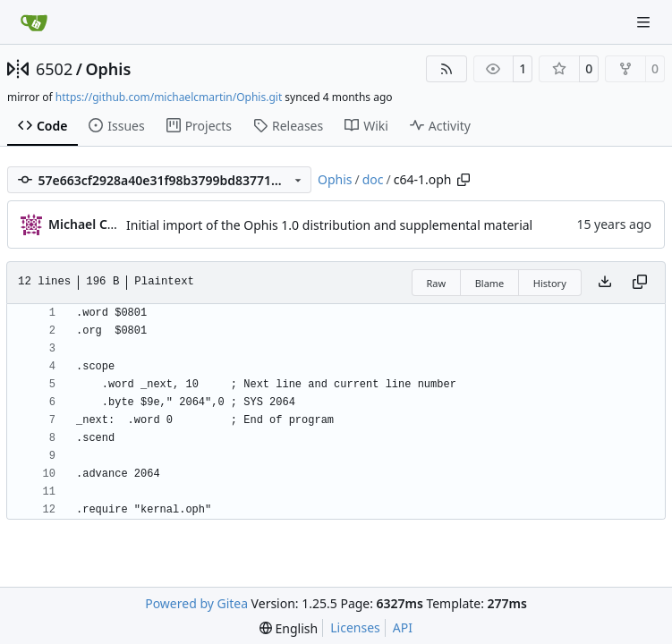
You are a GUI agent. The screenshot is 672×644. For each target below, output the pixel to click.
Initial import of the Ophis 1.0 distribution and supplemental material (329, 225)
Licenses (355, 627)
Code (43, 126)
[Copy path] (464, 180)
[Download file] (605, 283)
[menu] (289, 628)
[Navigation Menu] (645, 22)
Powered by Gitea (196, 603)
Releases (288, 126)
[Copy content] (640, 283)
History (550, 283)
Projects (199, 126)
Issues (116, 126)
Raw (437, 283)
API (403, 627)
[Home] (34, 22)
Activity (440, 126)
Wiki (366, 126)
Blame (490, 283)
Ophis (108, 69)
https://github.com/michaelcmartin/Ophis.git (169, 97)
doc (373, 179)
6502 (54, 69)
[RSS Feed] (447, 69)
